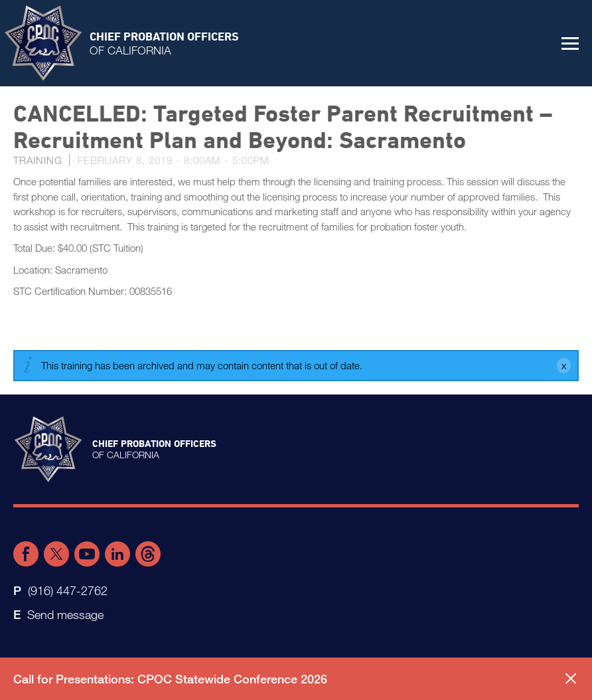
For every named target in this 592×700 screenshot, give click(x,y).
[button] (570, 43)
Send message (65, 614)
